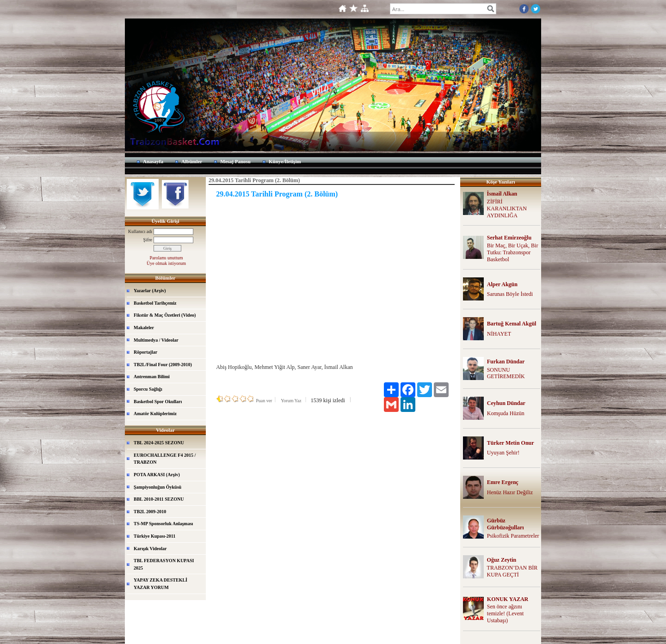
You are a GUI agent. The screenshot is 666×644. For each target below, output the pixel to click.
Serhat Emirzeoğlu (509, 238)
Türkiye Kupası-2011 (154, 536)
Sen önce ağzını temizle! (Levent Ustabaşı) (506, 613)
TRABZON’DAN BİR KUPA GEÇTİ (512, 571)
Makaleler (144, 328)
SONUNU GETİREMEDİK (506, 373)
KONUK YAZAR (508, 599)
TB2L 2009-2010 (150, 512)
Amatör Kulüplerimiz (155, 414)
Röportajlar (145, 352)
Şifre (148, 240)
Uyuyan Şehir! (503, 453)
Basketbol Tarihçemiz (155, 303)
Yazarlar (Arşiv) (150, 291)
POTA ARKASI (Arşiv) (157, 475)
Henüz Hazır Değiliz (510, 492)
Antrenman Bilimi (152, 377)
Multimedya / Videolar (156, 340)
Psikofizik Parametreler (513, 536)
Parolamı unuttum (166, 258)
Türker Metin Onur (511, 443)
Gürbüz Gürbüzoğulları (506, 524)
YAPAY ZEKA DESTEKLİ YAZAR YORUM (160, 584)
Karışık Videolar (150, 549)
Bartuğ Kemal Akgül (512, 324)
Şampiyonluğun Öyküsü (157, 487)
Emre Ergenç (503, 482)
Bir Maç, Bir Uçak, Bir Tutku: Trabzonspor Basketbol (513, 252)
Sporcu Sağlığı (148, 389)
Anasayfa (153, 161)
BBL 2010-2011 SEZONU (159, 499)
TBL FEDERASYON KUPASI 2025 (164, 564)
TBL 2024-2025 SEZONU (159, 443)
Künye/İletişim (285, 161)
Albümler (192, 161)
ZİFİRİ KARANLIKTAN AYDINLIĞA (507, 209)
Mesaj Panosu (235, 161)
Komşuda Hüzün (506, 413)
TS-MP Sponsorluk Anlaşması (163, 524)
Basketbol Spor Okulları (158, 402)
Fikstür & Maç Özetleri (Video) (165, 315)
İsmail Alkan (502, 194)
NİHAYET (499, 334)
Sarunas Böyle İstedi (510, 294)
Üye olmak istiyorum (166, 263)
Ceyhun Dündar (506, 403)
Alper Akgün (502, 284)
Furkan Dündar (506, 362)
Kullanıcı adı (140, 231)
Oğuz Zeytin (502, 560)
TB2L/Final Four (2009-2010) (163, 365)
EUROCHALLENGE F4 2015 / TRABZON (165, 459)
